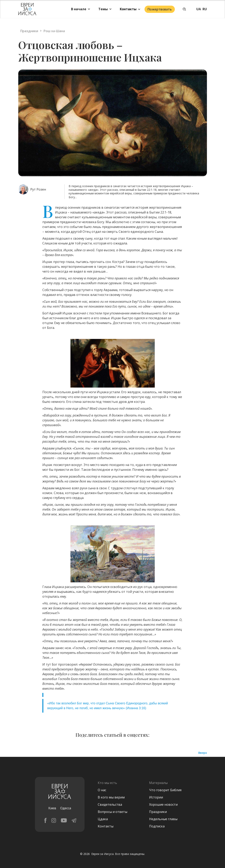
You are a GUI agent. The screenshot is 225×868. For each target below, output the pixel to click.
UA (199, 9)
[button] (81, 9)
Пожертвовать (160, 9)
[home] (27, 9)
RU (205, 9)
